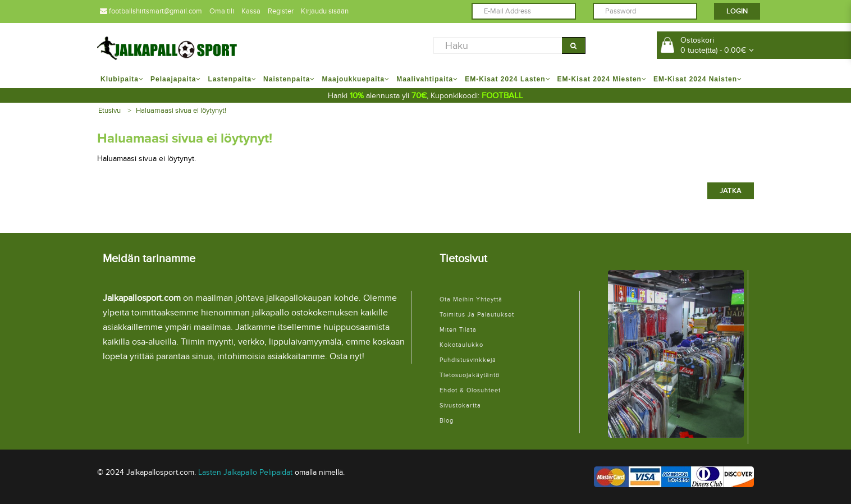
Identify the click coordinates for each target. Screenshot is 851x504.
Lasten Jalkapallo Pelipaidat (245, 472)
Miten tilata (458, 330)
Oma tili (222, 11)
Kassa (251, 11)
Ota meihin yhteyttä (471, 299)
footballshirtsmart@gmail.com (151, 11)
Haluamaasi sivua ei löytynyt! (181, 111)
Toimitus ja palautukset (477, 315)
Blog (447, 421)
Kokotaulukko (461, 345)
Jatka (731, 191)
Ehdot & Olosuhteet (470, 390)
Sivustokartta (460, 406)
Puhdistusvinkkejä (468, 360)
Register (281, 11)
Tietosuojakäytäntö (470, 375)
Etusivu (109, 111)
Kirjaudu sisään (325, 11)
